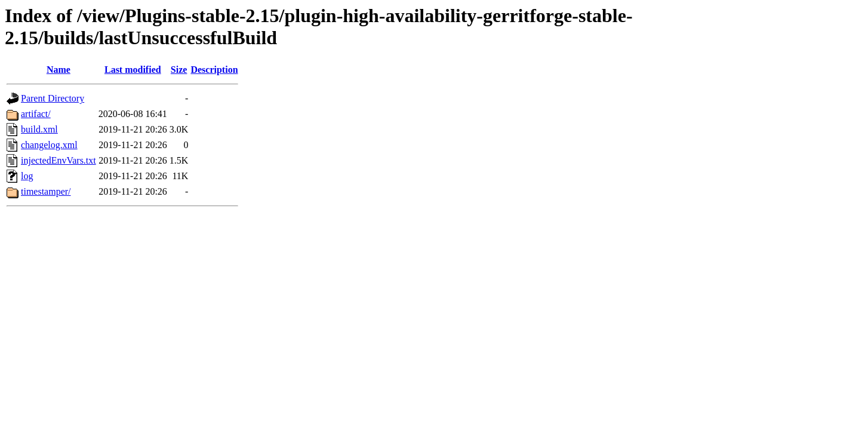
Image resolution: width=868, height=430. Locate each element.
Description (214, 70)
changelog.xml (49, 145)
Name (59, 70)
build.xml (39, 129)
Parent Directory (53, 98)
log (27, 176)
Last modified (133, 70)
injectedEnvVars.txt (59, 160)
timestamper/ (46, 191)
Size (179, 70)
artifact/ (36, 114)
